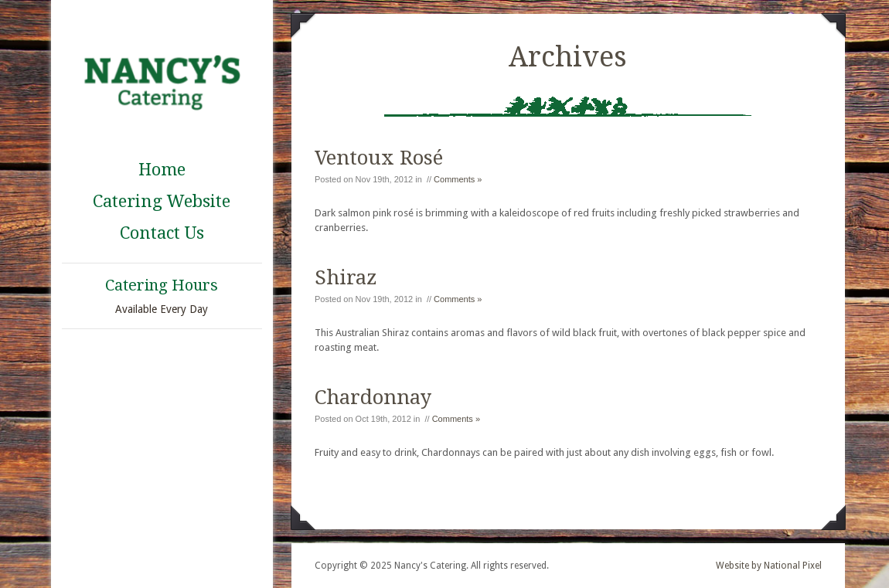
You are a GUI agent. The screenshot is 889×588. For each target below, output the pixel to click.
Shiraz (346, 277)
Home (162, 170)
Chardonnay (373, 397)
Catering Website (162, 201)
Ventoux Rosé (379, 158)
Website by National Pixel (769, 566)
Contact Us (162, 233)
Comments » (458, 179)
